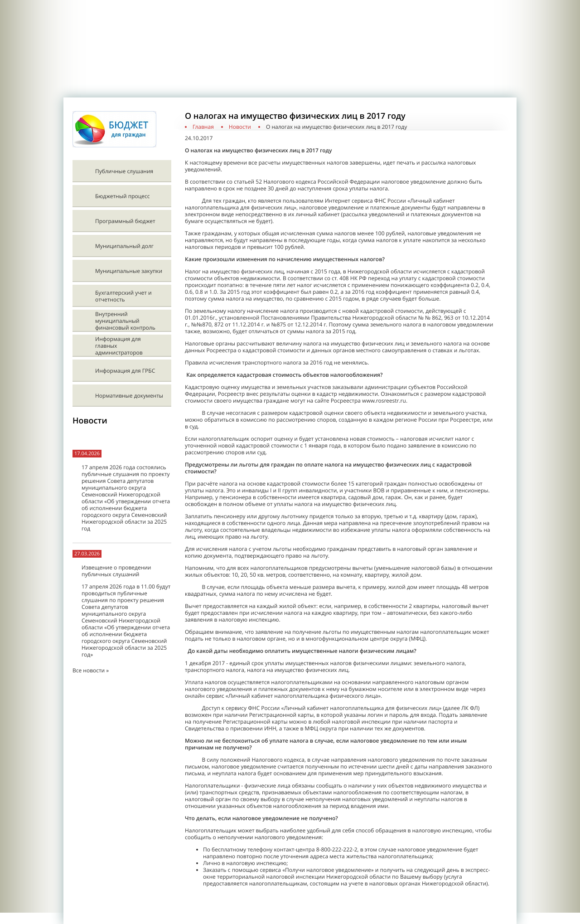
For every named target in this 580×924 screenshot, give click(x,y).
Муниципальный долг (124, 246)
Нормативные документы (129, 396)
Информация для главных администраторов (119, 346)
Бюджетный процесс (122, 196)
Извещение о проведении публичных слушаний (116, 571)
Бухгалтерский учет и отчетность (123, 296)
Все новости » (91, 670)
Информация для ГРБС (125, 371)
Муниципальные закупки (129, 271)
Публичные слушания (124, 171)
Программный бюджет (125, 221)
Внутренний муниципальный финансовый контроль (125, 321)
